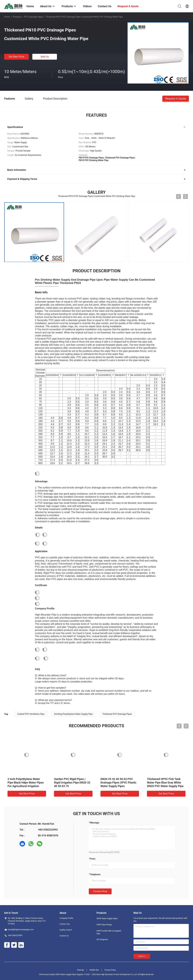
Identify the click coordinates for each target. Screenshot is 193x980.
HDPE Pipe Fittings (104, 925)
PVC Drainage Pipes (34, 17)
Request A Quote (176, 98)
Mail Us (45, 57)
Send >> (142, 956)
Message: (95, 823)
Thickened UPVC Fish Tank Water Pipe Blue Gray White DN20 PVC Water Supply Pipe (165, 783)
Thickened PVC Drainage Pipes (117, 714)
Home (7, 17)
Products (17, 17)
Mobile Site (94, 970)
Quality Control (66, 930)
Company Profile (66, 918)
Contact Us (64, 936)
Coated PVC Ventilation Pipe (31, 714)
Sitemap (80, 970)
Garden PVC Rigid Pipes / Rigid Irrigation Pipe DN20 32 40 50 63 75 (72, 783)
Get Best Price (17, 57)
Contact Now (100, 891)
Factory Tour (65, 924)
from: (93, 859)
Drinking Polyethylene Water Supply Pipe (73, 714)
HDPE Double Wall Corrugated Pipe (109, 932)
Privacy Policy (110, 970)
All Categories (102, 939)
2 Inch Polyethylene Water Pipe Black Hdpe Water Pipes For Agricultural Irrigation (26, 783)
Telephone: (95, 874)
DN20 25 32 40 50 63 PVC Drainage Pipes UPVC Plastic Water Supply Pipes (118, 783)
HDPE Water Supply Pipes (107, 919)
